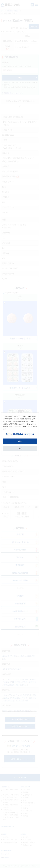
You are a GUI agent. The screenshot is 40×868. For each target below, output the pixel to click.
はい (20, 441)
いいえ (20, 448)
